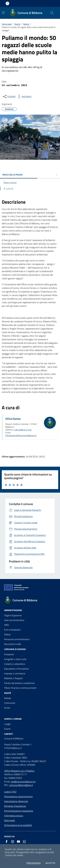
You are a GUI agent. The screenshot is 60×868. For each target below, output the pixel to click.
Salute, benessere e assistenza (19, 683)
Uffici (7, 625)
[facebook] (7, 842)
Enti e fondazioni (12, 630)
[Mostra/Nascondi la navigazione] (3, 13)
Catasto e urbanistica (15, 664)
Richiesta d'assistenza (15, 806)
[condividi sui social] (9, 97)
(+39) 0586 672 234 (23, 430)
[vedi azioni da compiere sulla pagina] (24, 97)
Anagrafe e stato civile (15, 659)
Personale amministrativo (17, 639)
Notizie (26, 24)
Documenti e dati (13, 644)
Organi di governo (13, 615)
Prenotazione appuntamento (18, 796)
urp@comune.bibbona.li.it (23, 781)
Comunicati (10, 703)
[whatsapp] (24, 842)
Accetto (50, 863)
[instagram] (13, 842)
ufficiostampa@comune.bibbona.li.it (21, 435)
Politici (7, 634)
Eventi (7, 729)
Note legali (10, 820)
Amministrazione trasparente (19, 811)
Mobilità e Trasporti (13, 678)
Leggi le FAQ (10, 792)
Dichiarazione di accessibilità (18, 825)
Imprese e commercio (15, 673)
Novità (17, 24)
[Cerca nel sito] (52, 13)
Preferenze (34, 863)
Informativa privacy (14, 816)
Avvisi (7, 708)
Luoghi (7, 724)
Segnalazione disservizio (16, 801)
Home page (7, 24)
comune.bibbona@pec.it (21, 785)
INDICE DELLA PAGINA (30, 175)
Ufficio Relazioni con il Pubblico (19, 771)
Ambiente (9, 654)
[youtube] (18, 842)
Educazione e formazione (16, 669)
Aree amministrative (14, 620)
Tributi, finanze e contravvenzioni (20, 688)
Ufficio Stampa (13, 419)
